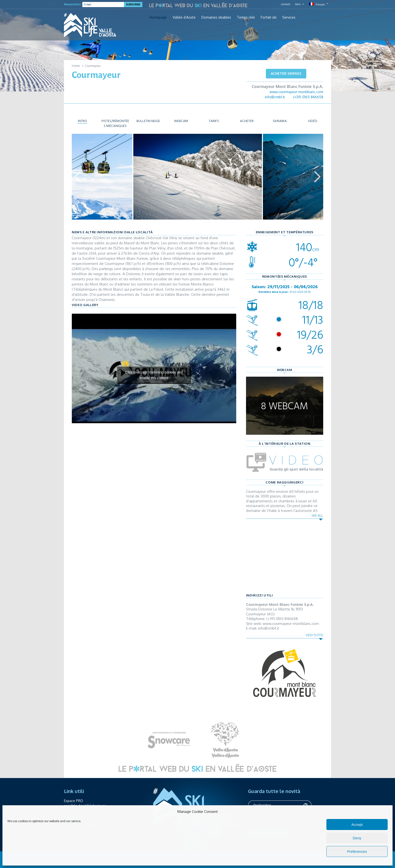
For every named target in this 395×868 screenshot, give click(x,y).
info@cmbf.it (275, 97)
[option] (198, 177)
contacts (286, 4)
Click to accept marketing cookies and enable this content (154, 375)
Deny (357, 838)
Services (289, 17)
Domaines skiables (216, 17)
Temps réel (246, 17)
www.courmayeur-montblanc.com (296, 92)
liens (298, 4)
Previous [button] (78, 177)
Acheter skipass (286, 73)
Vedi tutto (314, 635)
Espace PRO (74, 801)
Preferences (357, 851)
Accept (357, 825)
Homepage (158, 17)
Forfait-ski (269, 17)
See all (317, 515)
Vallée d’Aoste (184, 17)
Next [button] (317, 177)
